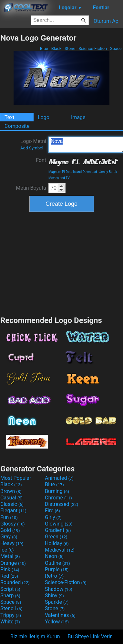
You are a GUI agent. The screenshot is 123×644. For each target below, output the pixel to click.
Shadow (59, 589)
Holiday (57, 543)
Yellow (57, 622)
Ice (7, 550)
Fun (9, 517)
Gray (9, 537)
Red (9, 576)
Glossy (13, 524)
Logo (44, 117)
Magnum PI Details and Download (73, 172)
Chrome (58, 498)
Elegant (13, 511)
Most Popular (16, 478)
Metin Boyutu (31, 188)
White (10, 622)
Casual (11, 498)
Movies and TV (59, 178)
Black (56, 48)
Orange (13, 563)
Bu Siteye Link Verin (90, 636)
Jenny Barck (108, 172)
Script (10, 589)
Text (9, 117)
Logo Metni (33, 144)
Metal (10, 556)
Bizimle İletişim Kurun (35, 636)
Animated (59, 478)
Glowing (59, 524)
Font (41, 160)
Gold (10, 530)
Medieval (60, 550)
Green (56, 537)
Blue (44, 48)
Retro (54, 576)
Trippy (11, 615)
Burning (57, 491)
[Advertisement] (62, 263)
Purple (57, 569)
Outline (57, 563)
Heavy (12, 543)
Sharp (10, 596)
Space (116, 48)
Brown (11, 491)
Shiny (54, 596)
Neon (54, 556)
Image (78, 117)
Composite (17, 126)
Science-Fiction (93, 48)
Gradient (58, 530)
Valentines (60, 615)
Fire (52, 511)
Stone (70, 48)
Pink (10, 569)
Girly (53, 517)
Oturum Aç (106, 21)
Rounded (15, 582)
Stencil (11, 608)
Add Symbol (32, 148)
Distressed (61, 504)
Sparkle (57, 602)
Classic (12, 504)
